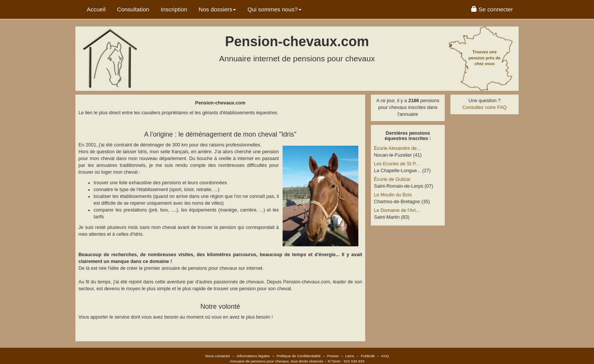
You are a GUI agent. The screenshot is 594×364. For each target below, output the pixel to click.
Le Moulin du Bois (393, 195)
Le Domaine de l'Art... (397, 210)
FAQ (385, 356)
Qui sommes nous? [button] (274, 9)
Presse (333, 356)
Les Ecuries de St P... (396, 164)
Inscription (174, 9)
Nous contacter (218, 356)
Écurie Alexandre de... (397, 148)
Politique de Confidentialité (299, 356)
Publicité (368, 356)
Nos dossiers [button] (217, 9)
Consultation (133, 9)
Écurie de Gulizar (392, 179)
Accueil (96, 9)
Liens (349, 356)
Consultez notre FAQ (485, 107)
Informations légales (253, 356)
